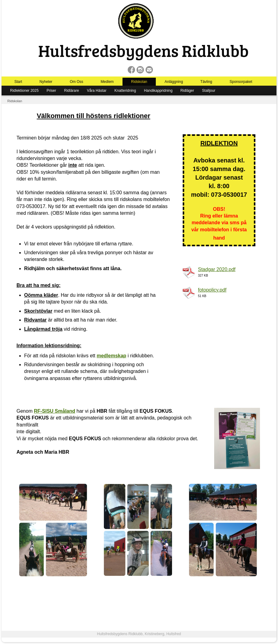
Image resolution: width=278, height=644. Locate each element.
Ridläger (187, 91)
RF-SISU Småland (55, 411)
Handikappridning (158, 91)
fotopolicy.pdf (212, 290)
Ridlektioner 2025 (24, 91)
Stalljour (209, 91)
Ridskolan (139, 82)
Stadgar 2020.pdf (217, 269)
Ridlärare (72, 91)
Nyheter (46, 82)
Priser (51, 91)
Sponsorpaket (241, 82)
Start (18, 82)
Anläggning (174, 82)
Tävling (206, 82)
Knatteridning (125, 91)
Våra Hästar (97, 91)
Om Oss (76, 82)
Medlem (107, 82)
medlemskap (111, 356)
